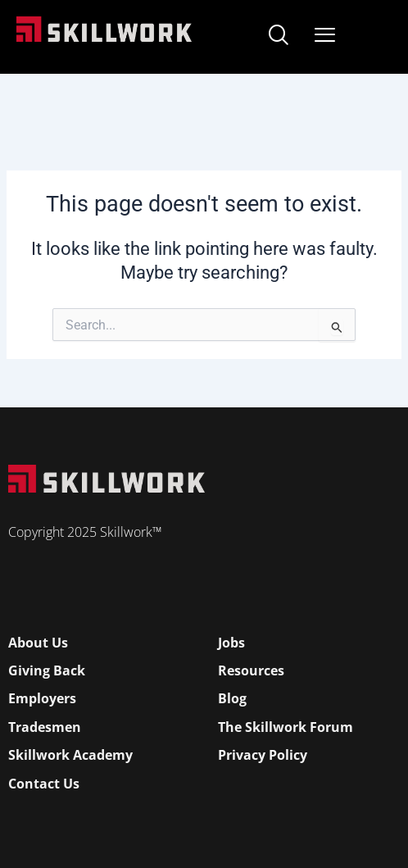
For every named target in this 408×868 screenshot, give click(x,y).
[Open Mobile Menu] (325, 32)
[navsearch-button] (278, 37)
